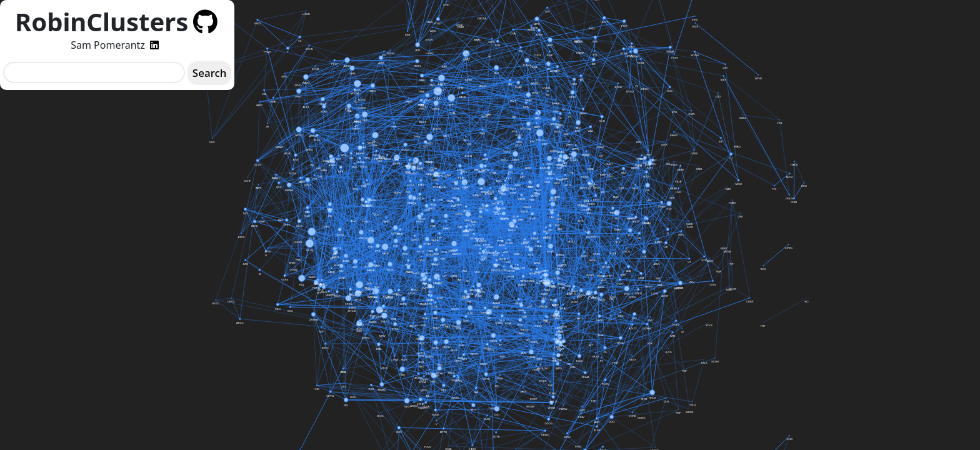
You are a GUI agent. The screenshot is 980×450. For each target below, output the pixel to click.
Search (210, 73)
